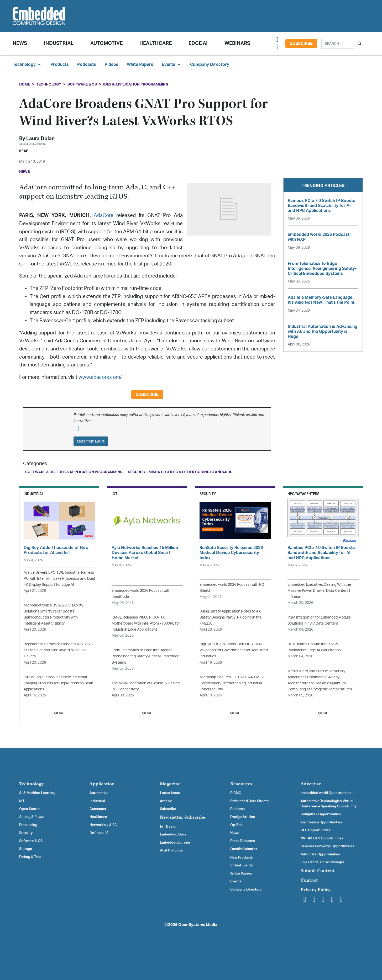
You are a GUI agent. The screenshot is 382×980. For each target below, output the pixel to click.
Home (25, 84)
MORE (59, 713)
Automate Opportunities (320, 854)
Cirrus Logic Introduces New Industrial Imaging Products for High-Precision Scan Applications (58, 683)
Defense (99, 833)
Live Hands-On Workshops (322, 862)
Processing (28, 825)
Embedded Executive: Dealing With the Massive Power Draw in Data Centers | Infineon (319, 591)
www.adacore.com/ (100, 377)
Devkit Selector (244, 849)
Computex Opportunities (321, 814)
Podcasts (87, 65)
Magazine (170, 784)
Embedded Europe (175, 843)
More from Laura (91, 441)
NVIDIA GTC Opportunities (322, 838)
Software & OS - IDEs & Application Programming (74, 472)
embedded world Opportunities (326, 793)
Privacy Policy (316, 890)
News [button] (20, 43)
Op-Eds (236, 825)
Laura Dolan (40, 139)
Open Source (30, 809)
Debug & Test (30, 857)
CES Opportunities (316, 830)
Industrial (59, 43)
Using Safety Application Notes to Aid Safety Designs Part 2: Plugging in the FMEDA (231, 617)
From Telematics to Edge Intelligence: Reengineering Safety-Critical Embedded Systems (145, 656)
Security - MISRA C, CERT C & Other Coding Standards (180, 472)
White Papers (140, 65)
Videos (111, 65)
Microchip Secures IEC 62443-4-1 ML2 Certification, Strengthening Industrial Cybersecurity (232, 683)
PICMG (236, 793)
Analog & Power (32, 817)
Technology (49, 84)
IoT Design (169, 827)
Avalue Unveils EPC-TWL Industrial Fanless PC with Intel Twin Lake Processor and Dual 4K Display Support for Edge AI (59, 579)
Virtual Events (242, 865)
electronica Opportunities (321, 822)
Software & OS (82, 84)
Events (236, 881)
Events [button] (172, 64)
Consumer (98, 809)
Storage (26, 849)
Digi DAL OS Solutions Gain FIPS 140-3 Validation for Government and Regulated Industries (234, 650)
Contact (309, 880)
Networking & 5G (103, 825)
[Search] (338, 44)
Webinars (237, 43)
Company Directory (210, 65)
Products (60, 65)
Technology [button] (27, 64)
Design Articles (243, 817)
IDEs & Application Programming (136, 84)
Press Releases (243, 841)
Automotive (106, 43)
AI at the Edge (171, 850)
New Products (242, 857)
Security (26, 833)
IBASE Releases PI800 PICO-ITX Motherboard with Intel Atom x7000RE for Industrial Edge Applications (146, 623)
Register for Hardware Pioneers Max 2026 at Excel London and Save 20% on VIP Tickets (58, 650)
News (235, 833)
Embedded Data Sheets (249, 801)
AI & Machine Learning (37, 793)
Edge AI (198, 43)
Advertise (311, 784)
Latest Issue (170, 793)
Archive (166, 801)
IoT (22, 801)
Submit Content (318, 871)
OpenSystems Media (198, 925)
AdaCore (104, 215)
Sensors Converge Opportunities (327, 846)
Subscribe (301, 44)
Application (102, 784)
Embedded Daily (173, 834)
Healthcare (156, 43)
